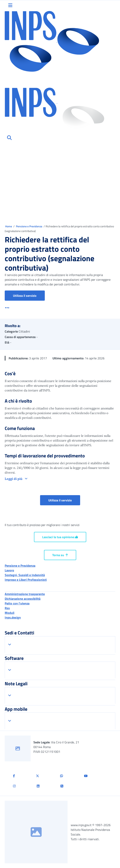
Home (9, 226)
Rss (7, 608)
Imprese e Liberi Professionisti (26, 580)
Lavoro (9, 570)
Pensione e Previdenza (29, 226)
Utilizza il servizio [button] (29, 295)
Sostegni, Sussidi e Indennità (25, 575)
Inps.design (13, 617)
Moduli (10, 613)
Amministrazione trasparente (25, 594)
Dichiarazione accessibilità (23, 599)
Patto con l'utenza (17, 603)
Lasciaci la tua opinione (60, 537)
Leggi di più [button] (14, 479)
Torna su (60, 555)
